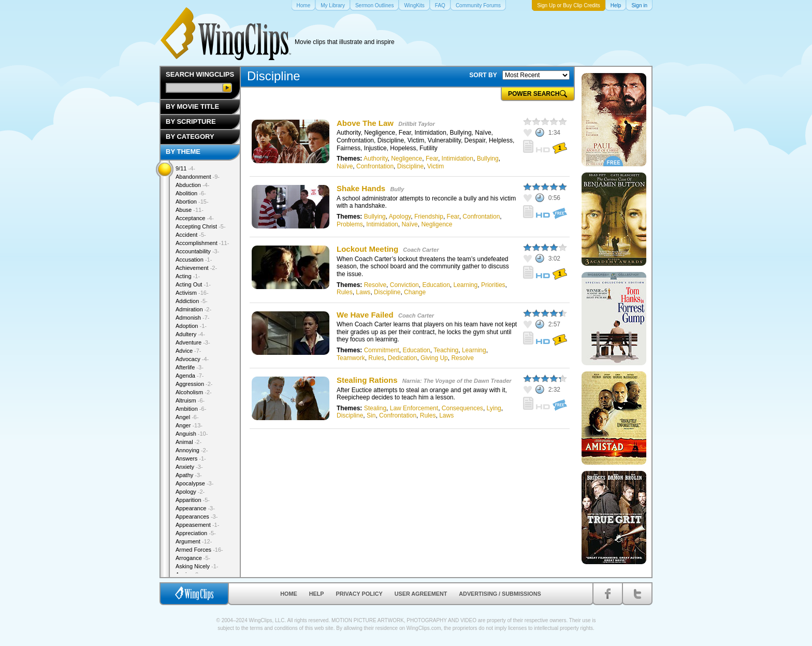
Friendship (429, 217)
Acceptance (195, 218)
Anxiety (189, 467)
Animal (189, 442)
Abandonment (198, 177)
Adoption (191, 326)
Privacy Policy (359, 594)
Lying (494, 408)
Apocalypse (194, 483)
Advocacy (192, 359)
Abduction (192, 185)
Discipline (410, 166)
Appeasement (197, 525)
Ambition (191, 409)
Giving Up (434, 358)
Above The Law (365, 123)
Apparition (193, 500)
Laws (363, 292)
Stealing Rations (367, 380)
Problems (350, 224)
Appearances (197, 516)
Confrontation (375, 166)
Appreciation (196, 533)
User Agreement (421, 594)
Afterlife (190, 367)
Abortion (192, 202)
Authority (375, 159)
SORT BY (483, 75)
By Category (190, 137)
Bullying (488, 159)
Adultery (190, 334)
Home (288, 594)
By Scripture (191, 121)
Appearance (195, 508)
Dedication (403, 358)
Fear (432, 159)
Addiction (192, 301)
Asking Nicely (197, 566)
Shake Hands (361, 188)
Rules (345, 292)
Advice (189, 351)
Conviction (404, 285)
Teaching (446, 350)
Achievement (196, 268)
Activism (192, 293)
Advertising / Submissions (500, 594)
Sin (371, 415)
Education (436, 285)
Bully (397, 189)
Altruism (190, 400)
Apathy (189, 475)
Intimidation (458, 159)
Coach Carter (421, 250)
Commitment (382, 350)
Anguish (192, 434)
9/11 (185, 168)
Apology (400, 217)
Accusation (194, 260)
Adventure (193, 342)
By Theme (183, 152)
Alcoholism (194, 392)
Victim (436, 166)
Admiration (193, 309)
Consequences (462, 408)
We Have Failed (365, 315)
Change (415, 292)
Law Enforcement (414, 408)
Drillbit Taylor (417, 124)
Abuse (190, 210)
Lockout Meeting (367, 249)
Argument (194, 541)
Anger (189, 425)
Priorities (493, 285)
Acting (188, 276)
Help (317, 594)
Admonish (192, 318)
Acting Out (193, 284)
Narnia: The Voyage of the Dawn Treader (457, 381)
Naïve (345, 166)
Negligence (407, 159)
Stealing (375, 408)
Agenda (190, 376)
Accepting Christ (201, 226)
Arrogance (193, 558)
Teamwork (351, 358)
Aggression (194, 384)
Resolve (375, 285)
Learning (465, 285)
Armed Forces (199, 550)
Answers (191, 458)
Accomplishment (202, 243)
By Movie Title (192, 106)
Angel (187, 417)
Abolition (191, 193)
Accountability (197, 251)
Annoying (192, 450)
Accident (191, 235)
